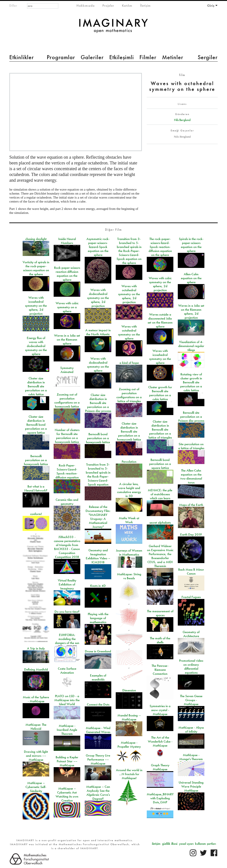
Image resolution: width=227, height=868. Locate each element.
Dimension (129, 690)
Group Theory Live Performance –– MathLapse (98, 759)
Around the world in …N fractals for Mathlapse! (129, 774)
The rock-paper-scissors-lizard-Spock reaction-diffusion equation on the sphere (160, 247)
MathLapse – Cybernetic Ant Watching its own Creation (67, 794)
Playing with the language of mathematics (98, 618)
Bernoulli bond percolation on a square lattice (160, 464)
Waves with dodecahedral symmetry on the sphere (98, 365)
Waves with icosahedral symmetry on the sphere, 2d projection (36, 306)
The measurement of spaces (160, 613)
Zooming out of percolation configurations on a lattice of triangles (129, 395)
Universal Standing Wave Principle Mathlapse (191, 786)
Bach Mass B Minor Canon (191, 572)
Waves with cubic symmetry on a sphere (67, 307)
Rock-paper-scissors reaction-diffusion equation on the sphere (67, 274)
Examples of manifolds (98, 677)
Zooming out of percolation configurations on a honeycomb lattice (67, 400)
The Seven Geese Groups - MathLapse (191, 700)
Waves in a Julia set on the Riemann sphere (67, 339)
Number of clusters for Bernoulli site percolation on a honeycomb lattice (67, 436)
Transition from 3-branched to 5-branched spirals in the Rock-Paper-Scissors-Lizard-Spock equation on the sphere (129, 251)
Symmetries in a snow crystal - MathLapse (160, 710)
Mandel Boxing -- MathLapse (129, 717)
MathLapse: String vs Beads (129, 576)
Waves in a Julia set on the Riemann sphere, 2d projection (191, 312)
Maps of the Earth (191, 505)
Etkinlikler (22, 57)
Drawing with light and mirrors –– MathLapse (36, 756)
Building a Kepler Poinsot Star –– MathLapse (67, 761)
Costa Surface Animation (67, 671)
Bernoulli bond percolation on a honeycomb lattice (98, 438)
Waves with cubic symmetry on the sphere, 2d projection (160, 284)
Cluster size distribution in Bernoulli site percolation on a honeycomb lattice (129, 431)
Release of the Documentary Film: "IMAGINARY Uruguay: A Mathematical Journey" (98, 517)
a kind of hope (129, 363)
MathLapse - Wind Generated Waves (98, 730)
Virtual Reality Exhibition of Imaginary (67, 584)
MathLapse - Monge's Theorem (191, 757)
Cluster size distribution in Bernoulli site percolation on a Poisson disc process (98, 403)
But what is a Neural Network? (36, 488)
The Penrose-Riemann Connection (160, 670)
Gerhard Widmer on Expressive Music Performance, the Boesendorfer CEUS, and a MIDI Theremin (160, 556)
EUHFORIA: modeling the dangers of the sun (67, 639)
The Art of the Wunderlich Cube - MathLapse (160, 741)
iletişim (156, 844)
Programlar (61, 57)
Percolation (129, 462)
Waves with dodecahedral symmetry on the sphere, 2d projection (98, 298)
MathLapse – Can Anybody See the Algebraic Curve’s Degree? (98, 793)
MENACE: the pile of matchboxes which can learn (160, 494)
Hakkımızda (86, 6)
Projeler (108, 6)
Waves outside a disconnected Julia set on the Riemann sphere (160, 320)
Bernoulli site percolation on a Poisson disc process (191, 417)
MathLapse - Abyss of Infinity (191, 730)
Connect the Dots (98, 704)
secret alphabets (160, 523)
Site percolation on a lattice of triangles (191, 446)
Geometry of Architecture (191, 634)
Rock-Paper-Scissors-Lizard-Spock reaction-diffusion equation (67, 471)
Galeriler (92, 57)
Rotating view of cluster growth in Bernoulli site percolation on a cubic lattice (191, 382)
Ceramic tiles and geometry (67, 502)
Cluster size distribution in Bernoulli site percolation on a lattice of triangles (160, 429)
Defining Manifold (36, 669)
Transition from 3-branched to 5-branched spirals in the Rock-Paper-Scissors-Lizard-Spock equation (98, 474)
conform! (36, 514)
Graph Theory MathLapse (160, 767)
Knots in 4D (98, 586)
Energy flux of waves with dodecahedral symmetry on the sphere (36, 346)
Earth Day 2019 (191, 534)
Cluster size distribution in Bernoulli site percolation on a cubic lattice (36, 386)
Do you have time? (67, 612)
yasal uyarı (186, 844)
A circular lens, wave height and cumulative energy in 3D (129, 490)
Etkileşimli (122, 57)
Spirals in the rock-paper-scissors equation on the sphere (191, 245)
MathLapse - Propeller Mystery (129, 745)
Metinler (173, 57)
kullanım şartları (205, 844)
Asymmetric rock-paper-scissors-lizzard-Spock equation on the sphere (98, 247)
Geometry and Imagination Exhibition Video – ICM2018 (98, 556)
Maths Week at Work (129, 520)
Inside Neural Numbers (67, 241)
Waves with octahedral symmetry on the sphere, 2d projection (129, 294)
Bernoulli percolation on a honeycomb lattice (36, 460)
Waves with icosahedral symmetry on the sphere (160, 357)
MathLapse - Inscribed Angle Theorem (67, 730)
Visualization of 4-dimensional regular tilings (191, 346)
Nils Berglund (182, 120)
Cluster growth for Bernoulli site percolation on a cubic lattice (160, 393)
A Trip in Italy (36, 648)
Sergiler (208, 57)
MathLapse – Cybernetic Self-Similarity (36, 787)
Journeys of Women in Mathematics (129, 552)
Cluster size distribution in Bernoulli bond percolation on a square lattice (36, 425)
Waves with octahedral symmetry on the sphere (129, 332)
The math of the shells (160, 640)
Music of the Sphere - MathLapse (36, 699)
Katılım (127, 6)
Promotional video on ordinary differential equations (191, 667)
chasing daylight (36, 239)
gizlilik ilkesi (170, 844)
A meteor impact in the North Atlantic (98, 332)
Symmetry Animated (67, 370)
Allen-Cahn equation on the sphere (191, 278)
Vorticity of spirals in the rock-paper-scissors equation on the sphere (36, 268)
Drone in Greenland (98, 651)
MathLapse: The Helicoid (36, 727)
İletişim (145, 6)
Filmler (148, 57)
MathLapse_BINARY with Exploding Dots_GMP (160, 798)
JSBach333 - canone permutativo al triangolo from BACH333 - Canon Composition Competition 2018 (67, 547)
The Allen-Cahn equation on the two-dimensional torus (191, 476)
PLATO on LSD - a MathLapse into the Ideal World (67, 700)
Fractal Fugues (191, 597)
